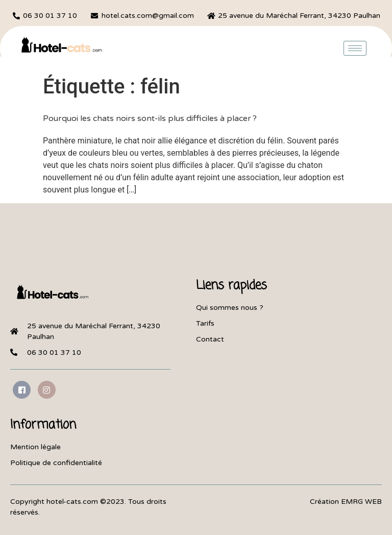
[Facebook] (22, 390)
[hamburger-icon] (355, 48)
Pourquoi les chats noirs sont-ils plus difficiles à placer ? (150, 118)
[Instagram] (47, 390)
